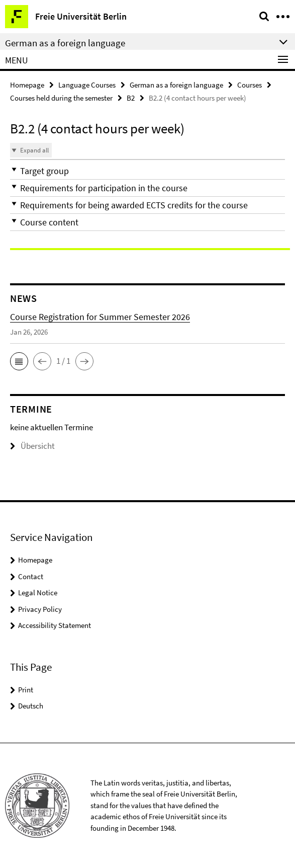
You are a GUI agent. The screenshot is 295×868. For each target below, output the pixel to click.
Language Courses (87, 85)
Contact (31, 576)
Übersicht (32, 446)
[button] (147, 171)
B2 (131, 98)
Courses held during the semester (61, 98)
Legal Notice (38, 593)
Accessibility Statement (55, 625)
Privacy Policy (40, 609)
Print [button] (26, 690)
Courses (250, 85)
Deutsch (31, 706)
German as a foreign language (176, 85)
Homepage (27, 85)
